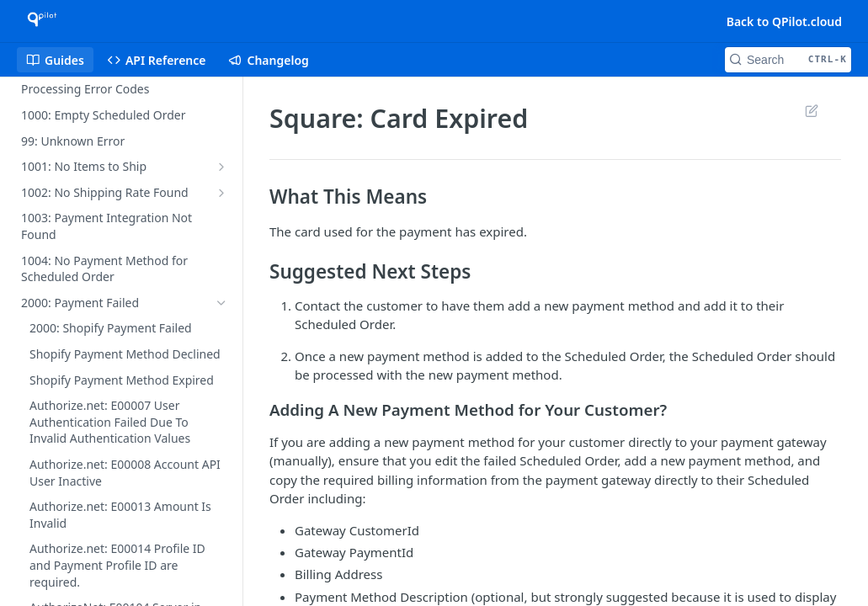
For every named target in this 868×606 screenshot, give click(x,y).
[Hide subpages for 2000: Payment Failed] (221, 303)
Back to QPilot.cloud (784, 21)
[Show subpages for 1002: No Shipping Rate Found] (221, 193)
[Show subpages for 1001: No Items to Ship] (221, 167)
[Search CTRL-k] (788, 60)
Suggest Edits (811, 110)
